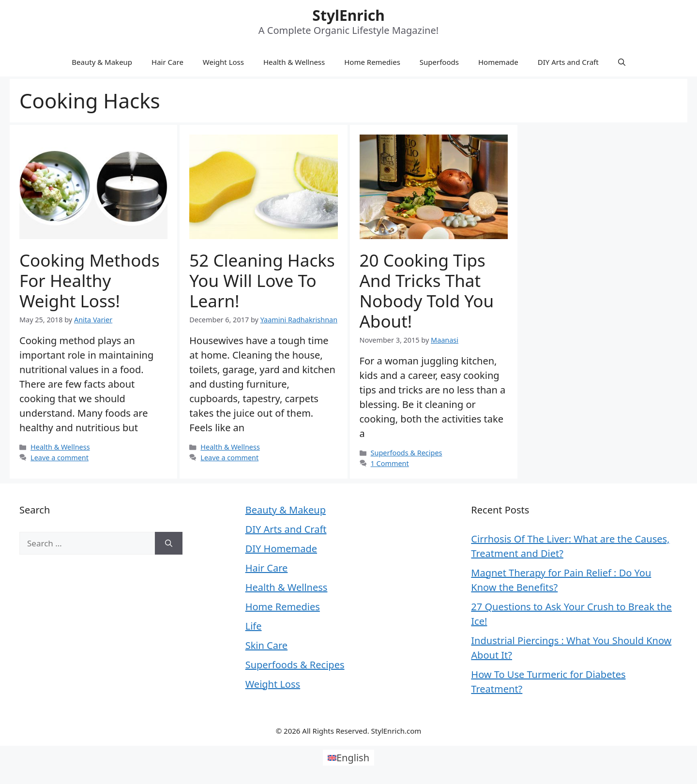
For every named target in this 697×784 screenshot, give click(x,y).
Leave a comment (60, 458)
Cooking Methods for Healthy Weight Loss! (90, 280)
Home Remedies (372, 62)
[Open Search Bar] (622, 62)
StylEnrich (348, 15)
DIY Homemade (281, 549)
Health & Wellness (294, 62)
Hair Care (167, 62)
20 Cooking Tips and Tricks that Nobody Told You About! (427, 291)
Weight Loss (223, 62)
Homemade (498, 62)
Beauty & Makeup (102, 62)
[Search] (169, 543)
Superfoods (439, 62)
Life (254, 626)
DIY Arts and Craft (568, 62)
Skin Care (266, 645)
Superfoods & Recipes (407, 453)
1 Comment (390, 463)
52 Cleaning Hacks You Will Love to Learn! (262, 280)
